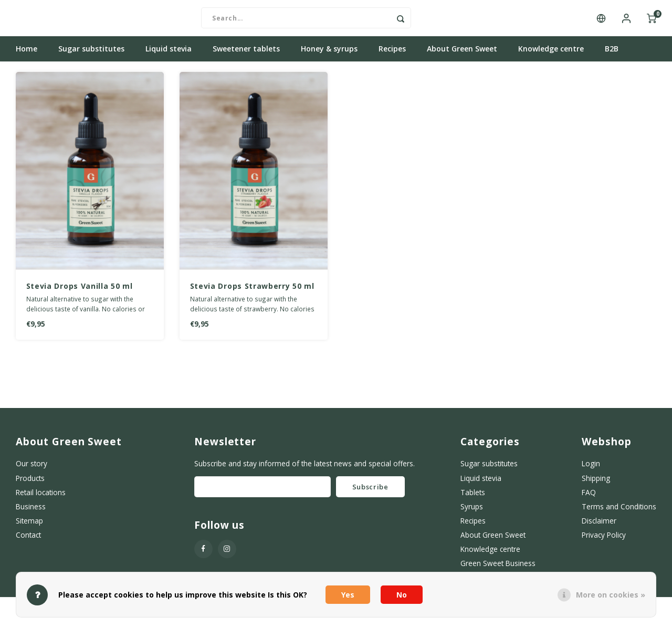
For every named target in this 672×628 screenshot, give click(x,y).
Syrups (472, 512)
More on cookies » (611, 595)
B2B (612, 55)
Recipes (392, 55)
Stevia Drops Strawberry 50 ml (252, 292)
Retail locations (41, 498)
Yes (348, 595)
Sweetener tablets (246, 55)
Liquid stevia (169, 55)
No (402, 595)
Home (27, 55)
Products (30, 484)
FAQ (589, 498)
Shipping (596, 484)
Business (31, 512)
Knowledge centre (551, 55)
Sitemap (29, 526)
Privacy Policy (604, 541)
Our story (31, 470)
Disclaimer (599, 526)
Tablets (473, 498)
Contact (28, 541)
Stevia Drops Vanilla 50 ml (80, 292)
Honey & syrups (329, 55)
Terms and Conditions (619, 512)
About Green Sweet (462, 55)
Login (591, 470)
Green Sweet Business (498, 569)
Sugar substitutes (91, 55)
